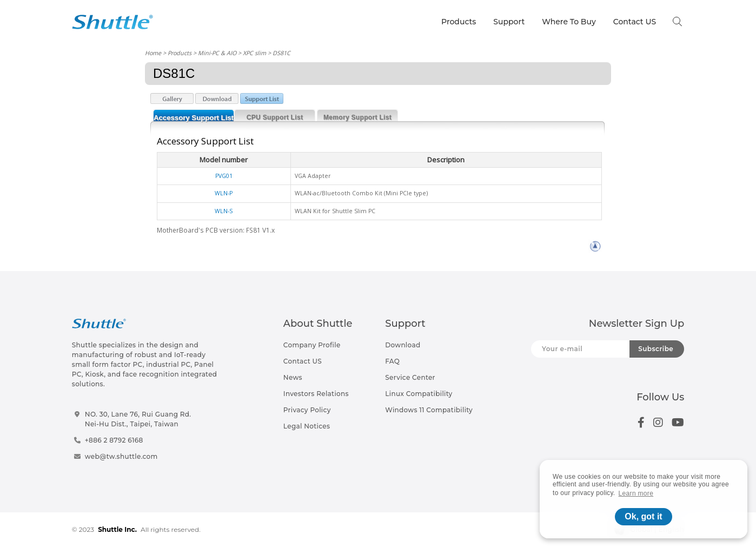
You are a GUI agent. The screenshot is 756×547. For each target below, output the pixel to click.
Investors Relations (316, 394)
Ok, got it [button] (643, 516)
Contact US (635, 22)
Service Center (410, 377)
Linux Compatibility (419, 394)
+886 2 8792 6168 (114, 440)
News (293, 377)
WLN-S (224, 211)
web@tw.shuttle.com (121, 456)
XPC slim (254, 53)
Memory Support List (357, 117)
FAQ (392, 361)
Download (403, 345)
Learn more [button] (636, 493)
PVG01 (224, 176)
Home (153, 53)
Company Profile (312, 345)
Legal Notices (307, 426)
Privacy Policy (307, 410)
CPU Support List (275, 117)
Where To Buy (569, 22)
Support (509, 22)
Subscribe (656, 349)
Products (459, 22)
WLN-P (224, 193)
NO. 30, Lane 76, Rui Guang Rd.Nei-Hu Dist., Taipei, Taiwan (138, 419)
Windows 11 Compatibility (429, 410)
